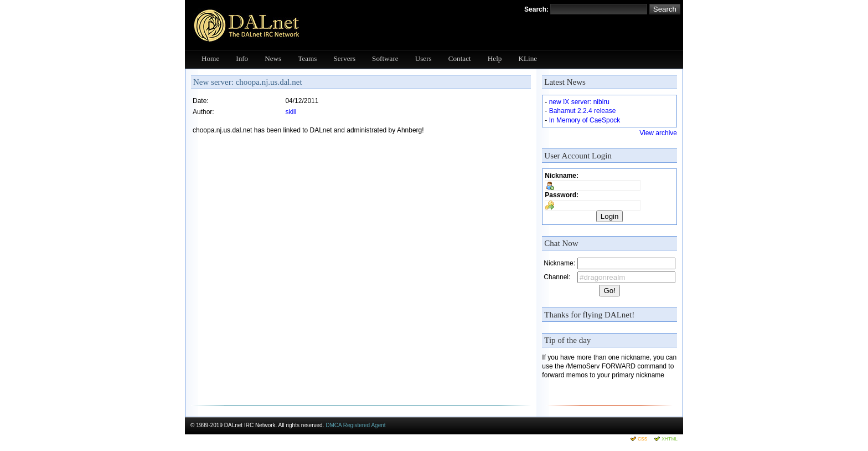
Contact (460, 58)
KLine (528, 58)
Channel (556, 277)
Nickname (560, 176)
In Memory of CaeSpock (585, 120)
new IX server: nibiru (579, 102)
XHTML (670, 439)
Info (242, 58)
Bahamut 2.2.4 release (583, 111)
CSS (642, 439)
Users (423, 58)
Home (210, 58)
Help (495, 58)
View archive (658, 133)
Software (385, 58)
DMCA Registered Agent (355, 425)
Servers (345, 58)
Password (560, 195)
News (273, 58)
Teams (307, 58)
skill (291, 112)
